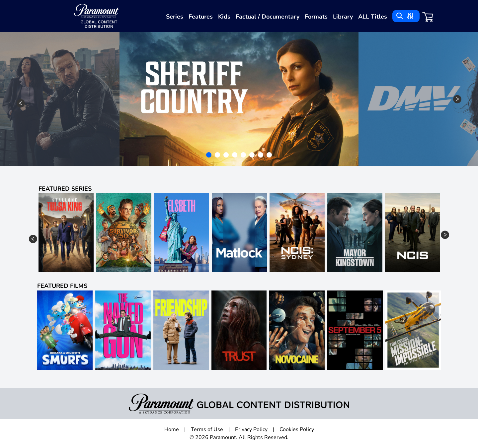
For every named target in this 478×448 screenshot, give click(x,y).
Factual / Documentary (268, 17)
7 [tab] (261, 156)
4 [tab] (235, 156)
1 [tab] (209, 156)
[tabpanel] (239, 99)
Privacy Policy (251, 429)
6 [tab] (253, 156)
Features (201, 17)
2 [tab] (218, 156)
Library (343, 17)
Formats (316, 17)
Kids (224, 17)
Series (175, 17)
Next (457, 99)
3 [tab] (227, 156)
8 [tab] (270, 156)
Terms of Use (207, 429)
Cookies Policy (297, 429)
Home (172, 429)
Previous (21, 103)
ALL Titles (373, 17)
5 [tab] (244, 156)
